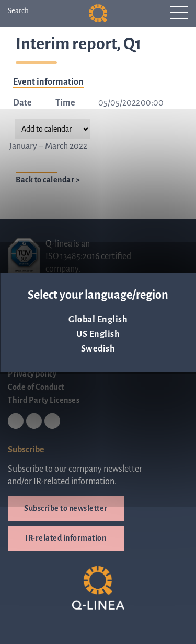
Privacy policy (32, 374)
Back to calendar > (48, 180)
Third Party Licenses (44, 400)
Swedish (98, 349)
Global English (98, 320)
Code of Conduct (36, 387)
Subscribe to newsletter (66, 508)
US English (98, 334)
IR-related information (66, 538)
